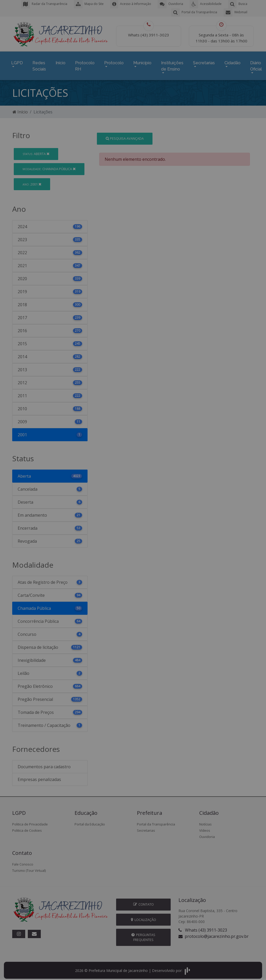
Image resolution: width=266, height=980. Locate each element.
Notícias (205, 822)
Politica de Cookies (27, 828)
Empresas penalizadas (39, 777)
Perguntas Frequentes (143, 935)
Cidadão (232, 62)
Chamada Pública (49, 166)
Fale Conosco (23, 862)
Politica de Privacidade (30, 822)
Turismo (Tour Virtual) (29, 868)
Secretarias (204, 62)
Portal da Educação (90, 822)
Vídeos (205, 828)
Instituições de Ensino (172, 65)
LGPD (17, 62)
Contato (144, 902)
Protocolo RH (85, 65)
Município (142, 62)
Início (61, 62)
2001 (32, 182)
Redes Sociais (39, 65)
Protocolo (114, 62)
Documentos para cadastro (44, 764)
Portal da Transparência (156, 822)
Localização (144, 917)
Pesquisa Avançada (125, 136)
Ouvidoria (207, 834)
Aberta (36, 151)
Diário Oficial (256, 65)
